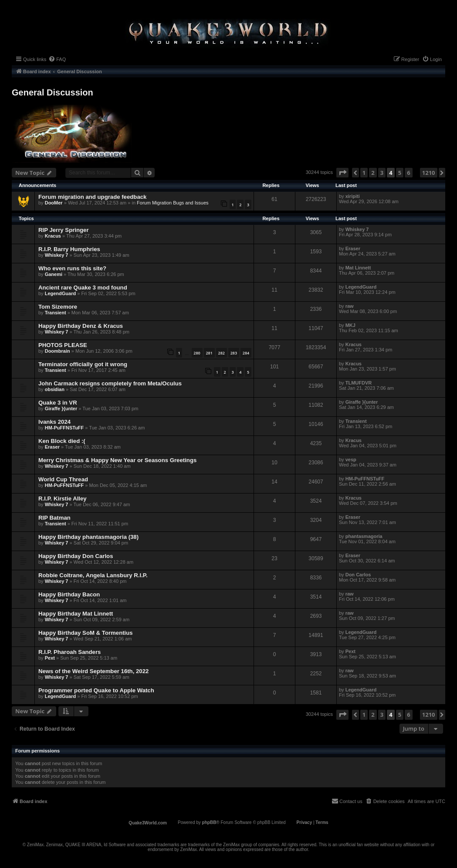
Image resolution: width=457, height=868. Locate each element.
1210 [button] (429, 173)
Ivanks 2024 (54, 422)
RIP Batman (54, 518)
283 (234, 353)
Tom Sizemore (58, 307)
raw (350, 306)
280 (197, 353)
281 (209, 353)
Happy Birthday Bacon (69, 594)
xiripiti (353, 196)
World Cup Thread (63, 479)
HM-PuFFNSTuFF (64, 428)
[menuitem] (57, 59)
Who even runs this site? (72, 268)
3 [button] (382, 173)
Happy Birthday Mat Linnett (76, 614)
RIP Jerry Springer (64, 230)
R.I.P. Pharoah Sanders (69, 652)
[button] (342, 173)
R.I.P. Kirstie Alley (63, 499)
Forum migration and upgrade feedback (92, 197)
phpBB (209, 822)
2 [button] (373, 173)
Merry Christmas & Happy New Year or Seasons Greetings (117, 460)
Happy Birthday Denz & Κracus (81, 326)
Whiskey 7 (357, 229)
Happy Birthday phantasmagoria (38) (88, 537)
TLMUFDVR (359, 383)
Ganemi (54, 274)
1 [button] (364, 173)
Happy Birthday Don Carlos (76, 556)
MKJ (350, 325)
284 (246, 353)
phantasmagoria (364, 536)
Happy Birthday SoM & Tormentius (86, 633)
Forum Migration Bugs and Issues (173, 203)
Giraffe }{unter (61, 408)
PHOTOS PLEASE (63, 345)
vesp (351, 460)
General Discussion (52, 92)
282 (222, 353)
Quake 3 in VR (58, 403)
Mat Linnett (358, 268)
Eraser (353, 248)
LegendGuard (61, 293)
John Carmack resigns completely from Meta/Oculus (110, 383)
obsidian (55, 389)
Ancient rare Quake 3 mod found (83, 288)
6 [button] (408, 173)
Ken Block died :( (62, 441)
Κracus (53, 236)
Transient (56, 313)
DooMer (54, 203)
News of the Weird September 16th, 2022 (93, 671)
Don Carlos (358, 575)
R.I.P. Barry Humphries (69, 249)
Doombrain (58, 351)
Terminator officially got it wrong (83, 364)
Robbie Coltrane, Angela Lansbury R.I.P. (93, 575)
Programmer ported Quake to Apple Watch (96, 690)
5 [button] (400, 173)
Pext (50, 658)
